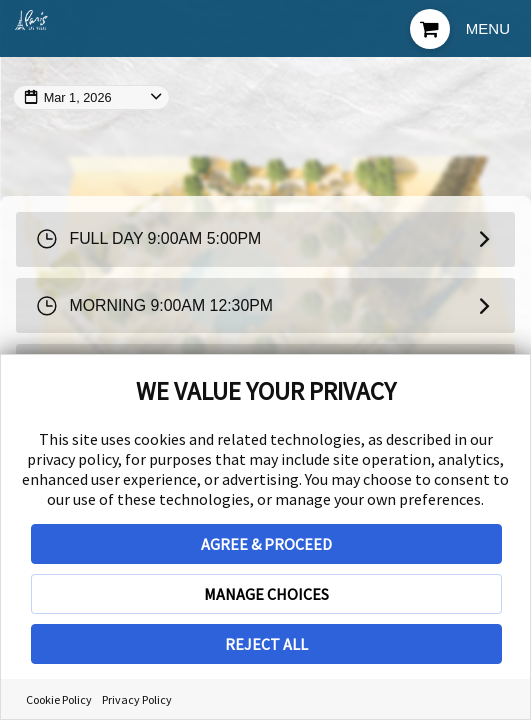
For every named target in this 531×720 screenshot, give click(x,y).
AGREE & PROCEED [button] (266, 544)
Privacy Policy (137, 699)
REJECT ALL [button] (266, 644)
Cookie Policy (59, 699)
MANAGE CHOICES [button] (266, 594)
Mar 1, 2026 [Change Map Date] (80, 97)
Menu (488, 28)
